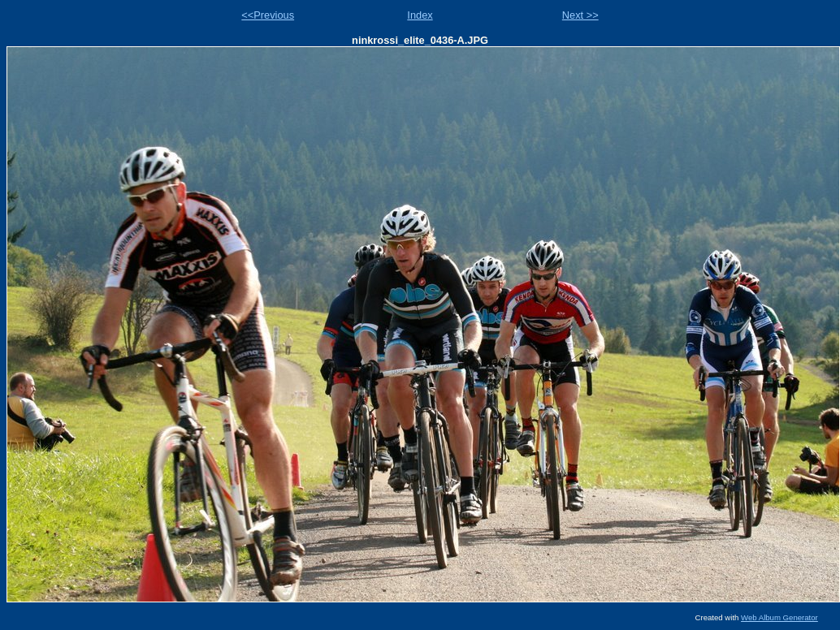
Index (420, 15)
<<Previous (268, 15)
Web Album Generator (779, 617)
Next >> (580, 15)
